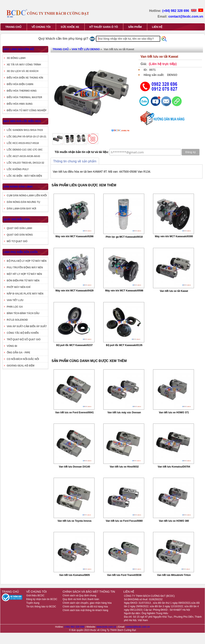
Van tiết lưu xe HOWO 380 (174, 521)
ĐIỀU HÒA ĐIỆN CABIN (20, 84)
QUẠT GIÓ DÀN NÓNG (20, 235)
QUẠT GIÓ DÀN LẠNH (19, 228)
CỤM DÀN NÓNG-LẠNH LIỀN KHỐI (27, 196)
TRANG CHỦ (13, 27)
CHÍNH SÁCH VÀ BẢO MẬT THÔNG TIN (89, 592)
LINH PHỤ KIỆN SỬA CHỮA (21, 252)
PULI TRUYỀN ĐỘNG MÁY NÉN (25, 267)
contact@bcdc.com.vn (186, 16)
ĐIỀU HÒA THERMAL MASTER (24, 97)
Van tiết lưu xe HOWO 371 (174, 412)
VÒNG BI (12, 346)
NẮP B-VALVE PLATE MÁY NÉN (25, 294)
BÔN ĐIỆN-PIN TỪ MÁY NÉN (23, 281)
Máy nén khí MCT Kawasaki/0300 (174, 236)
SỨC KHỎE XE (70, 27)
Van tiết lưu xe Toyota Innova (74, 521)
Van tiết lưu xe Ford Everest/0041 (74, 412)
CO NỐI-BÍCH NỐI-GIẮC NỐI (23, 359)
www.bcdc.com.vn (107, 627)
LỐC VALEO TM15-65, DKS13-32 (25, 163)
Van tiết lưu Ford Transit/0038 (124, 575)
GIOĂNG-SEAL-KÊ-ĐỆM (21, 366)
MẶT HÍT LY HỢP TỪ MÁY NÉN (24, 274)
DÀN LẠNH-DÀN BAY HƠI (21, 209)
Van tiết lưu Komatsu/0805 (74, 575)
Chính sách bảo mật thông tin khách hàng (85, 610)
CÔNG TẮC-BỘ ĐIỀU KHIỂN (23, 333)
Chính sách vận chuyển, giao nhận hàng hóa (87, 603)
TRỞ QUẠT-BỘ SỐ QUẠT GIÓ (24, 339)
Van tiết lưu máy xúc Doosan (124, 412)
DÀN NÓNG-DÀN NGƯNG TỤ (23, 202)
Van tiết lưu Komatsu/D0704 (174, 467)
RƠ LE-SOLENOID (17, 320)
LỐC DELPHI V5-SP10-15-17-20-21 (26, 137)
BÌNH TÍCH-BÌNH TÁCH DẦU (23, 313)
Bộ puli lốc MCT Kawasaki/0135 (124, 345)
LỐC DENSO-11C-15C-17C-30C (25, 150)
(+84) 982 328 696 (176, 11)
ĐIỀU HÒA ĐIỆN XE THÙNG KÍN (25, 78)
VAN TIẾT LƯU (15, 300)
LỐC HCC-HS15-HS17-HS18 (23, 143)
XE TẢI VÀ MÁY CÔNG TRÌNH (24, 65)
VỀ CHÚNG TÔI (41, 27)
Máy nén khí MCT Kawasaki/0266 (74, 236)
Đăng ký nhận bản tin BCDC (42, 599)
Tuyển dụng (33, 603)
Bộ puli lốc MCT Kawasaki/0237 (74, 345)
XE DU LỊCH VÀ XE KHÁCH (23, 71)
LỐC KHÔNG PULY (18, 169)
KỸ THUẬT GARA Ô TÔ (104, 27)
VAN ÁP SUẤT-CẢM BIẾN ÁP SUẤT (27, 326)
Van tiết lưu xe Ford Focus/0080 (124, 521)
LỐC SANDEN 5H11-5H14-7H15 (25, 130)
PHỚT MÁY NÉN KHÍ (19, 287)
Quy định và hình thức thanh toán (81, 599)
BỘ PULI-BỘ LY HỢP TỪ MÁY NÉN (27, 261)
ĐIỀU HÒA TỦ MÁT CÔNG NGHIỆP (27, 110)
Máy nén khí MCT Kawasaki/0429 (74, 291)
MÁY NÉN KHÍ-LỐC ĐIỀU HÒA (22, 121)
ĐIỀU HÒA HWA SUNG (20, 104)
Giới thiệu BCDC (35, 596)
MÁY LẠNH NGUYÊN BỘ (19, 49)
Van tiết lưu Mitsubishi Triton (174, 575)
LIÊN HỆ (157, 27)
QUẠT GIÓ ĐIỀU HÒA (17, 219)
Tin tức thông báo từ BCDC (41, 607)
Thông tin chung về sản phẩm (75, 161)
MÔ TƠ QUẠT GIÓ (17, 241)
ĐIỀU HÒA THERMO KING (22, 91)
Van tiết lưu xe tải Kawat (174, 291)
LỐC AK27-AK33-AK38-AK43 (23, 156)
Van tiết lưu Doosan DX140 (74, 467)
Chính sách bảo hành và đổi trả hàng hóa (85, 607)
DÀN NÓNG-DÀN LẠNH (18, 187)
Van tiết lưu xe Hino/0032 (124, 467)
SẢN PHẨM (135, 27)
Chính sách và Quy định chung (79, 596)
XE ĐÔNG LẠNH (16, 58)
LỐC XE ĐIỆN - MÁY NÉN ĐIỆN (24, 176)
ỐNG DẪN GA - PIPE (19, 353)
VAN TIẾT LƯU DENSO (86, 49)
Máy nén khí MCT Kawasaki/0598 (124, 291)
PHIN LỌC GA (15, 307)
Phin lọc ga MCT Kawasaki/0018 (124, 237)
